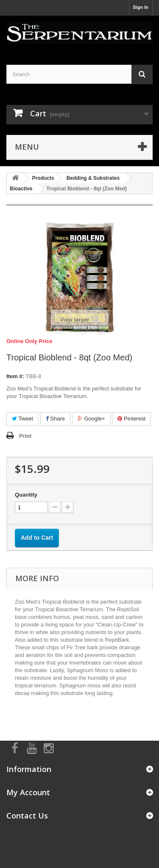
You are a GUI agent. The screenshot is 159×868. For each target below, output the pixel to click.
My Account (28, 792)
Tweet (22, 419)
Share (55, 419)
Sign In (141, 7)
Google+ (91, 419)
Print (25, 436)
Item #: (15, 376)
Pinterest (131, 419)
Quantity (26, 495)
